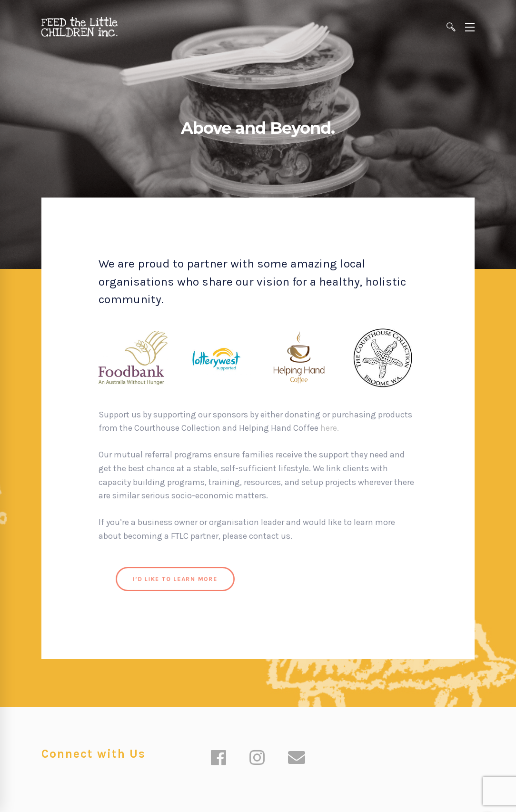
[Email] (297, 759)
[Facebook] (218, 759)
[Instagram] (257, 759)
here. (331, 428)
